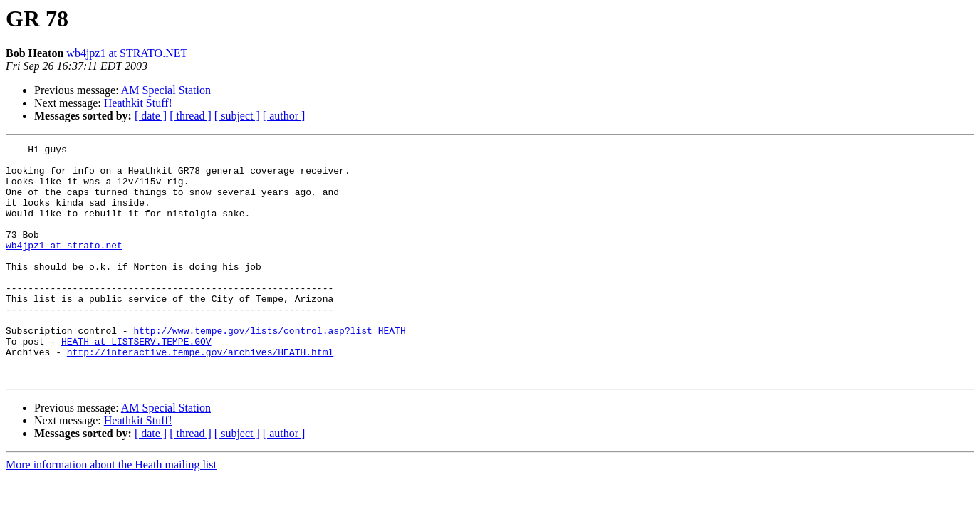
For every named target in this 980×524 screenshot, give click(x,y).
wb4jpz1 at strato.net (64, 266)
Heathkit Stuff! (138, 103)
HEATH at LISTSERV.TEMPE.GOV (136, 382)
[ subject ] (237, 116)
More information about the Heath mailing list (111, 512)
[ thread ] (191, 116)
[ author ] (284, 116)
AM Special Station (166, 90)
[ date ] (151, 116)
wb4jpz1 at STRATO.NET (127, 53)
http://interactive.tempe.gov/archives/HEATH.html (200, 394)
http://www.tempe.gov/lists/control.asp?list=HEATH (269, 369)
